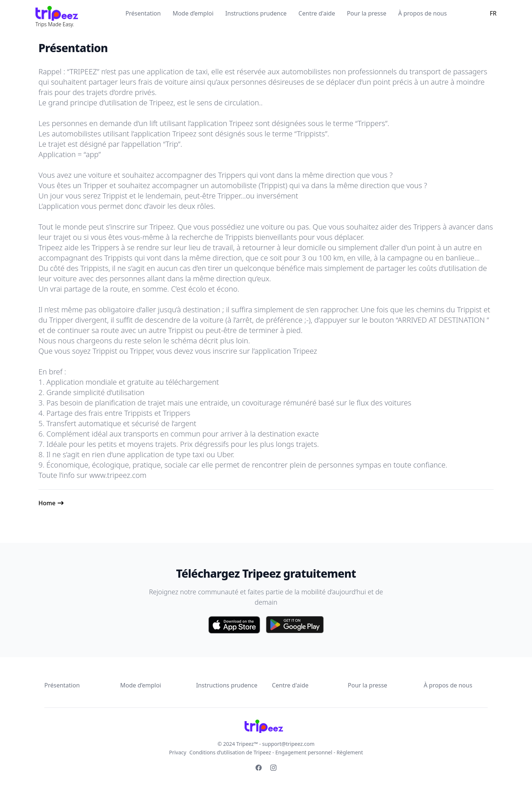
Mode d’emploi (193, 13)
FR (493, 13)
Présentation (143, 13)
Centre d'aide (317, 13)
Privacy (178, 752)
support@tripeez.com (289, 744)
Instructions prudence (256, 13)
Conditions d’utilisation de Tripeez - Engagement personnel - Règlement (276, 752)
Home (51, 503)
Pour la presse (367, 13)
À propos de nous (423, 13)
